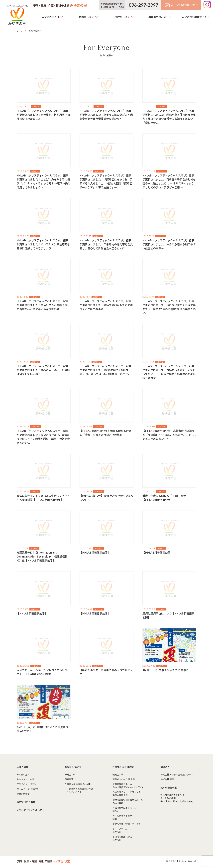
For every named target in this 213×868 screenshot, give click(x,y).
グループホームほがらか (120, 830)
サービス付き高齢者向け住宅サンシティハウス (79, 790)
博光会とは (70, 774)
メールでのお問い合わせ (181, 5)
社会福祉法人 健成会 (123, 767)
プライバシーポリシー (27, 784)
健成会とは (118, 774)
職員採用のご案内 (158, 17)
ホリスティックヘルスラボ (31, 810)
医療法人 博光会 (73, 767)
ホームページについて (27, 789)
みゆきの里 (17, 14)
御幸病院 (69, 779)
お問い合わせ (23, 794)
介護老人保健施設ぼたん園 (78, 784)
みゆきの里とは (51, 17)
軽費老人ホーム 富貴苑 (124, 779)
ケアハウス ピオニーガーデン (127, 824)
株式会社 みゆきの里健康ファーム (177, 774)
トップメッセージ (25, 779)
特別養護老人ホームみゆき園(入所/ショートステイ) (128, 786)
